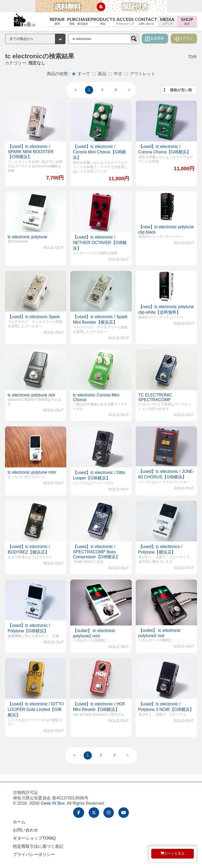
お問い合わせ (26, 830)
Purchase (79, 21)
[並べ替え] (179, 90)
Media (167, 21)
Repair (57, 21)
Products (103, 21)
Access (125, 21)
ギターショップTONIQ (34, 838)
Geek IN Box (53, 803)
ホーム (19, 822)
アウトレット (143, 74)
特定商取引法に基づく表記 (38, 846)
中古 (118, 74)
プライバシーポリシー (34, 854)
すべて (84, 74)
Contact (146, 21)
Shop (187, 21)
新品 (102, 74)
